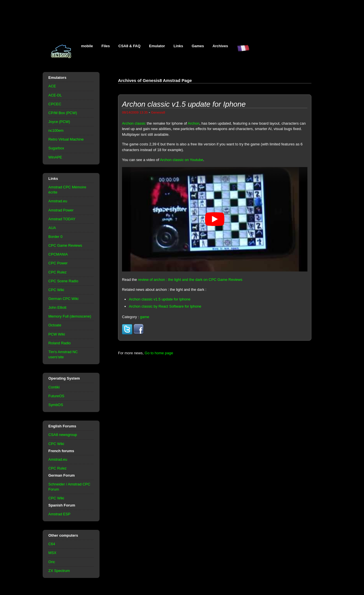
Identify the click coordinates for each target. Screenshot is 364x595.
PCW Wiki (57, 334)
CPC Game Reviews (65, 245)
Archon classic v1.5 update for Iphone (160, 299)
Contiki (54, 387)
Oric (52, 562)
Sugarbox (56, 148)
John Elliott (57, 307)
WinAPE (55, 157)
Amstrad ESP (59, 514)
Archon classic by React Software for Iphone (165, 306)
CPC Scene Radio (63, 281)
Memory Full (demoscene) (70, 316)
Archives (220, 46)
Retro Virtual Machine (66, 139)
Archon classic (134, 123)
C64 (52, 544)
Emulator (157, 46)
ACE (52, 86)
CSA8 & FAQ (129, 46)
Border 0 (55, 237)
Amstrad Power (61, 210)
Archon (194, 123)
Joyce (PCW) (59, 122)
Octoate (55, 325)
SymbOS (56, 405)
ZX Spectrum (59, 571)
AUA (52, 228)
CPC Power (58, 263)
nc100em (56, 130)
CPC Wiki (56, 290)
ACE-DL (55, 95)
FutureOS (56, 396)
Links (178, 46)
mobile (87, 46)
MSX (52, 553)
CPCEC (55, 104)
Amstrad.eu (58, 201)
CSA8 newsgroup (63, 435)
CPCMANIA (58, 254)
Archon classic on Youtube (181, 160)
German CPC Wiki (63, 299)
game (144, 317)
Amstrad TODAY (62, 219)
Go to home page (159, 353)
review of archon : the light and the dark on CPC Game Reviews (190, 280)
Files (106, 46)
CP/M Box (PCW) (63, 113)
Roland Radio (60, 343)
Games (198, 46)
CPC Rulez (57, 272)
